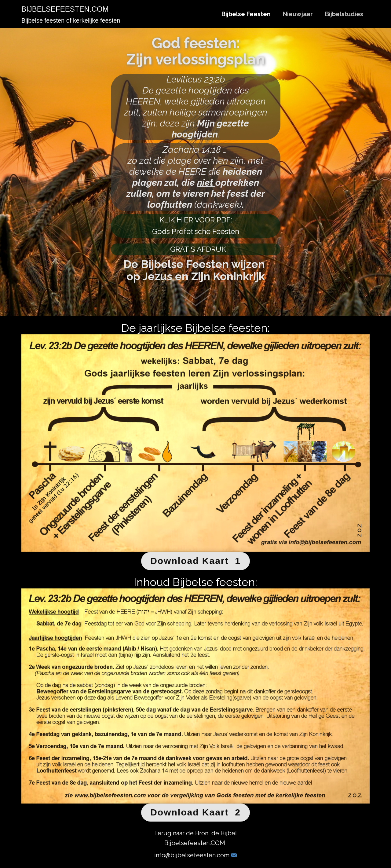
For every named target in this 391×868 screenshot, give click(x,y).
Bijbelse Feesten (246, 14)
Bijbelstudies (344, 14)
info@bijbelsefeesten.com (195, 855)
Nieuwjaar (298, 14)
